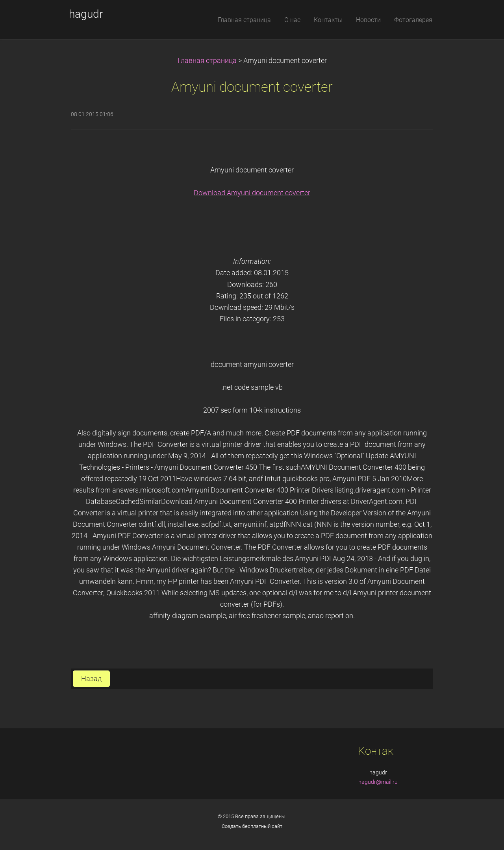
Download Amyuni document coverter (252, 193)
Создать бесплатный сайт (252, 826)
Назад (91, 679)
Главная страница (207, 61)
